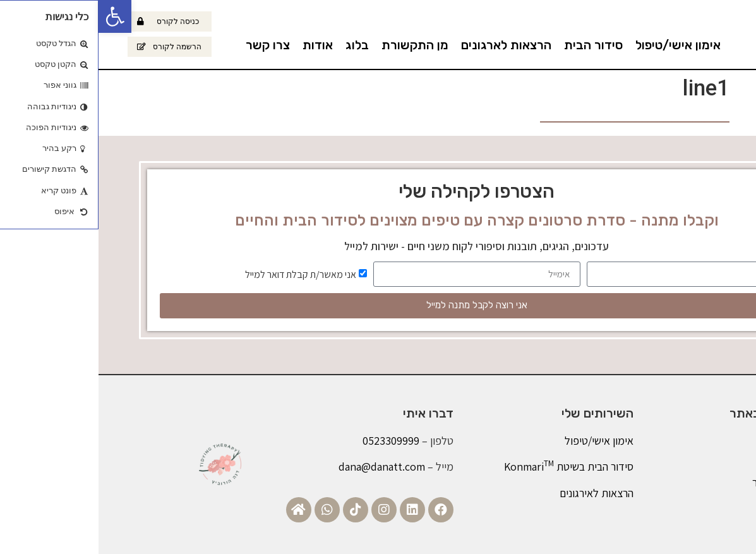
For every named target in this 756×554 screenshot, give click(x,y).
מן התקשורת (316, 45)
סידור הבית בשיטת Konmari (470, 467)
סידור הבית (495, 45)
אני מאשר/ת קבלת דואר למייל (202, 274)
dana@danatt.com (283, 467)
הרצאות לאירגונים (498, 493)
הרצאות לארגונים (408, 45)
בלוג (259, 45)
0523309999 (292, 441)
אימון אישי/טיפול (579, 45)
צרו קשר (169, 45)
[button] (16, 16)
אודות (219, 45)
